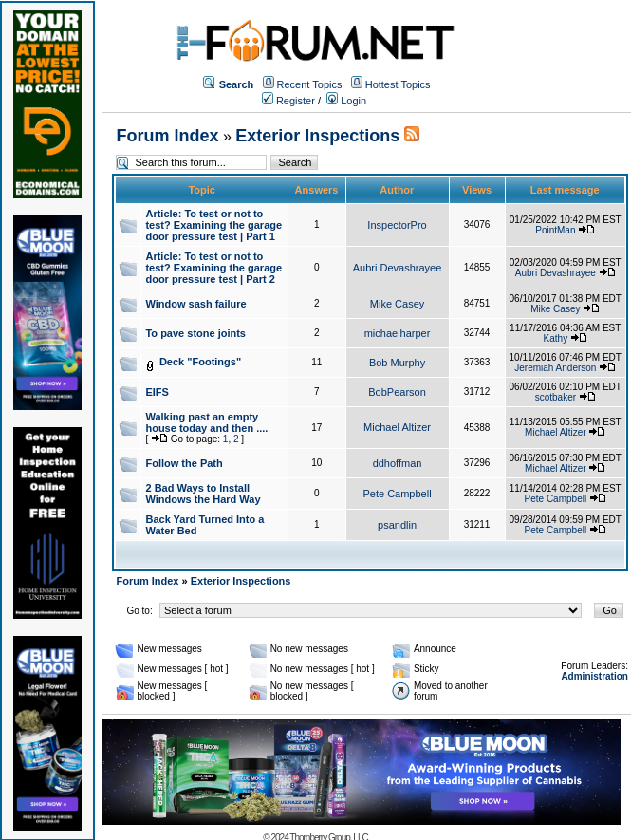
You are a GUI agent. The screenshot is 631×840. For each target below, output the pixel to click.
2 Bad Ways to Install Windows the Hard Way (203, 494)
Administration (594, 676)
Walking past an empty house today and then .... (206, 422)
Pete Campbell (397, 494)
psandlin (397, 525)
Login (346, 101)
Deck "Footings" (200, 362)
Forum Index (167, 136)
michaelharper (398, 333)
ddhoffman (398, 463)
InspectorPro (397, 225)
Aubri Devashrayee (398, 268)
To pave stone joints (195, 333)
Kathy (556, 338)
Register (288, 101)
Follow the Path (184, 463)
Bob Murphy (397, 363)
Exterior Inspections (317, 136)
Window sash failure (195, 304)
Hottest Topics (398, 84)
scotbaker (556, 397)
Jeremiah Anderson (555, 368)
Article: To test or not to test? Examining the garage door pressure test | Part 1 (213, 225)
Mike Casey (397, 304)
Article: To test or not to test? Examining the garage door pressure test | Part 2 (213, 268)
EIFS (157, 392)
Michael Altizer (397, 427)
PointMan (555, 230)
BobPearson (397, 392)
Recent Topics (310, 84)
